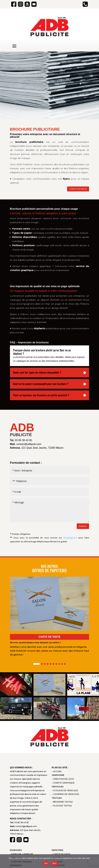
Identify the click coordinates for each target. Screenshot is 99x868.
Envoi (83, 526)
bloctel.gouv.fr (70, 538)
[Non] (95, 861)
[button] (37, 664)
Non (54, 863)
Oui (46, 863)
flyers (66, 179)
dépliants (40, 328)
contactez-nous (78, 189)
